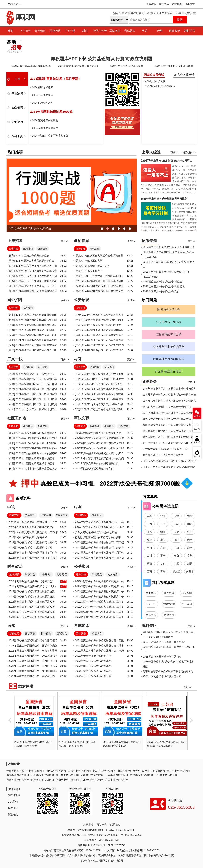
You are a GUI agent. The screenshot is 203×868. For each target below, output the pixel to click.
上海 (163, 540)
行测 (160, 31)
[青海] (12, 330)
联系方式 (13, 814)
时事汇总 (30, 574)
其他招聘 (17, 122)
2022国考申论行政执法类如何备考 (28, 537)
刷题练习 (97, 515)
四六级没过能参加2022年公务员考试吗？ (166, 449)
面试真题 (30, 634)
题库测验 (14, 574)
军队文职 (115, 31)
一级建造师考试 (15, 771)
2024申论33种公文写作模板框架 (50, 136)
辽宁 (163, 524)
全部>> (187, 687)
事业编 (197, 456)
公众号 (197, 416)
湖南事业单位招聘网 (43, 780)
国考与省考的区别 (169, 310)
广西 (176, 548)
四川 (149, 556)
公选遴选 (43, 249)
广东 (163, 548)
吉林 (176, 524)
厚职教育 (190, 4)
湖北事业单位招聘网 (18, 780)
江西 (190, 532)
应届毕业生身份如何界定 (169, 359)
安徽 (176, 532)
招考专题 (149, 241)
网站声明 (101, 825)
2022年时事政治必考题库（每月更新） (165, 642)
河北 (190, 516)
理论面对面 (62, 515)
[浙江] (12, 271)
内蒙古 (190, 572)
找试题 (197, 429)
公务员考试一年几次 (169, 322)
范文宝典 (46, 515)
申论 (145, 31)
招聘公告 (14, 426)
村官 (85, 31)
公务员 (197, 442)
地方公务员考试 (184, 75)
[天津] (12, 261)
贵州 (190, 556)
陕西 (149, 564)
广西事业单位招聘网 (117, 780)
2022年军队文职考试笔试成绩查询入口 (97, 463)
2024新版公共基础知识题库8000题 (31, 66)
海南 (190, 548)
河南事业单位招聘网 (67, 780)
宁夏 (176, 564)
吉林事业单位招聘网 (178, 771)
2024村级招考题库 (43, 103)
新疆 (190, 564)
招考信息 (14, 308)
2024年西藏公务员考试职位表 (32, 256)
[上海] (12, 325)
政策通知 (28, 249)
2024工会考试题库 (43, 95)
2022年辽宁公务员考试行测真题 (93, 676)
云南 (176, 556)
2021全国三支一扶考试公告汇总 (161, 291)
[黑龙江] (80, 256)
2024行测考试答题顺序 (45, 128)
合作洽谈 (13, 808)
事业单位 (151, 593)
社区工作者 (100, 31)
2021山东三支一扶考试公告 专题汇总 (164, 287)
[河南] (12, 320)
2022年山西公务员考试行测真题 (93, 666)
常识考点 (97, 574)
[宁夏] (78, 325)
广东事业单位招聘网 (92, 780)
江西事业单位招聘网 (117, 775)
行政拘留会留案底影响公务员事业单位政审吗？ (169, 425)
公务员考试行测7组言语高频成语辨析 (96, 532)
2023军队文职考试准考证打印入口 (94, 469)
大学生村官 (169, 604)
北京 (163, 516)
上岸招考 (25, 31)
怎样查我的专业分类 (169, 334)
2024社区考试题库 (43, 87)
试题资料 (28, 308)
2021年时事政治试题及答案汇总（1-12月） (33, 586)
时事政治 (175, 31)
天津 (176, 516)
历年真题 (81, 634)
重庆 (163, 556)
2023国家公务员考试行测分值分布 (162, 676)
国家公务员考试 (154, 75)
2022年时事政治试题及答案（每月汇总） (32, 581)
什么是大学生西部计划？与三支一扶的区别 (167, 407)
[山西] (78, 379)
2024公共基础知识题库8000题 (51, 112)
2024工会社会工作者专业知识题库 (174, 66)
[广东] (78, 384)
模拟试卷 (97, 634)
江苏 (149, 532)
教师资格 (169, 615)
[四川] (78, 350)
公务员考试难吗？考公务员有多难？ (163, 455)
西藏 (149, 572)
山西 (149, 524)
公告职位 (14, 249)
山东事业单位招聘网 (79, 771)
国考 (149, 516)
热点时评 (30, 515)
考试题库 (130, 31)
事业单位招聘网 (35, 771)
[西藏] (12, 256)
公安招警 (82, 300)
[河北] (12, 315)
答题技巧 (14, 515)
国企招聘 (55, 31)
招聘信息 (80, 249)
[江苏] (78, 409)
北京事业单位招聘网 (104, 771)
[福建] (78, 286)
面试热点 (62, 634)
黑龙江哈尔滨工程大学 (97, 266)
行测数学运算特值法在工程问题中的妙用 (98, 537)
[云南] (78, 335)
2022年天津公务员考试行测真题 (93, 661)
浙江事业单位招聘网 (67, 775)
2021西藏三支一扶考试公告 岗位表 (162, 282)
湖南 (190, 540)
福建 (149, 540)
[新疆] (12, 291)
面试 (11, 626)
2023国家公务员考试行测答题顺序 (162, 657)
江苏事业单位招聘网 (43, 775)
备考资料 (43, 367)
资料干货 (17, 136)
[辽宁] (12, 286)
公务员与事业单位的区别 (169, 347)
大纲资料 (124, 426)
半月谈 (46, 574)
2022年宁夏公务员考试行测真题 (93, 656)
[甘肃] (78, 399)
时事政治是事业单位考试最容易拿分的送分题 (168, 671)
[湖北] (12, 340)
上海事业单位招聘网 (166, 775)
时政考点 (62, 574)
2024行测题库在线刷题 (45, 120)
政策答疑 (149, 382)
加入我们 (13, 802)
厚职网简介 (14, 795)
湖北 (176, 540)
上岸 (17, 79)
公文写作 (113, 574)
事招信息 (40, 31)
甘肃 (163, 564)
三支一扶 (70, 31)
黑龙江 (176, 572)
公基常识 (82, 566)
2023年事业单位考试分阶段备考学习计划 (164, 199)
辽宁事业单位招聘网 (154, 771)
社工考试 (187, 604)
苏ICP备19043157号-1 (121, 830)
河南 (149, 548)
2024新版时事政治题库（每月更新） (79, 66)
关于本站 (88, 825)
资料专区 (149, 626)
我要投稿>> (189, 152)
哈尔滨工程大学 (94, 261)
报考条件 (95, 426)
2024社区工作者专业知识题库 (126, 66)
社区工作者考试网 (56, 771)
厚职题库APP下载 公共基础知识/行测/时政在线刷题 (102, 59)
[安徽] (12, 335)
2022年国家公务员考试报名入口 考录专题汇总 (169, 247)
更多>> (175, 152)
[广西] (78, 345)
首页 (10, 31)
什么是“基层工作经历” (169, 371)
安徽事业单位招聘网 (92, 775)
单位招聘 (17, 93)
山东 (190, 524)
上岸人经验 (151, 152)
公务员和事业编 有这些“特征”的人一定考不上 (166, 161)
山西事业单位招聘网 (129, 771)
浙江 (163, 532)
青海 (163, 572)
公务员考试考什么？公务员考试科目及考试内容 (169, 419)
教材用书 (190, 31)
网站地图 (177, 4)
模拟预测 (46, 634)
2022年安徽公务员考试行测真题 (93, 671)
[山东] (12, 266)
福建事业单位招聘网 (141, 775)
